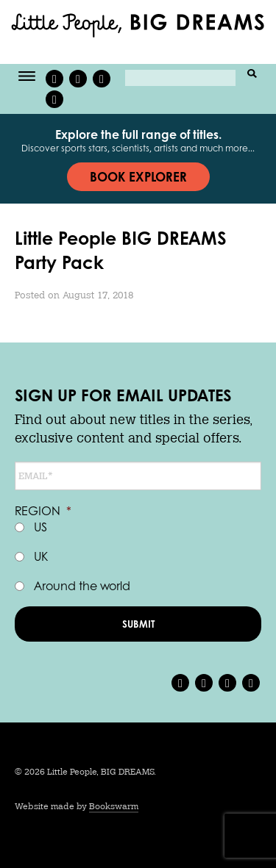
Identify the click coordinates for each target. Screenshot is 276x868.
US (40, 527)
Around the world (82, 585)
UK (41, 556)
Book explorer (138, 176)
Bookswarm (114, 806)
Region (43, 511)
